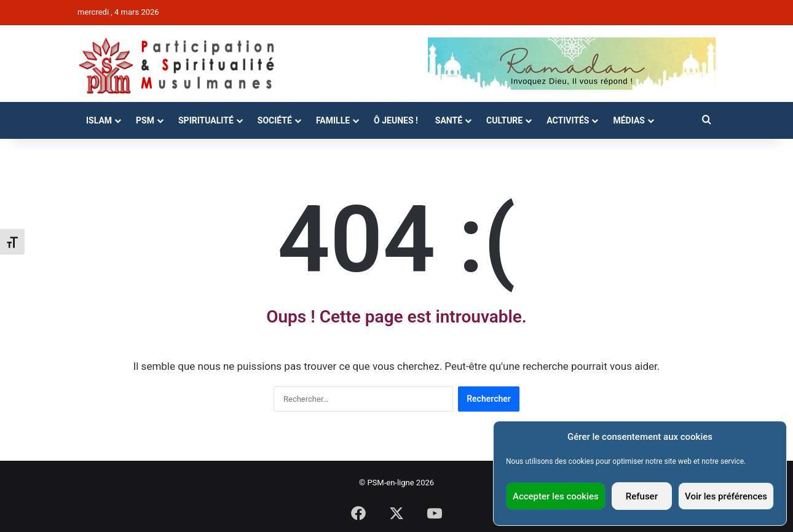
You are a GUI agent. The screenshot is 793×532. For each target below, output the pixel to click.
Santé (449, 120)
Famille (333, 120)
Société (275, 120)
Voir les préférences (726, 496)
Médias (629, 120)
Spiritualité (206, 120)
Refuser (642, 496)
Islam (99, 120)
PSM (145, 120)
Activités (568, 120)
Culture (504, 120)
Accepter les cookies (556, 496)
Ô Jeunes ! (396, 120)
